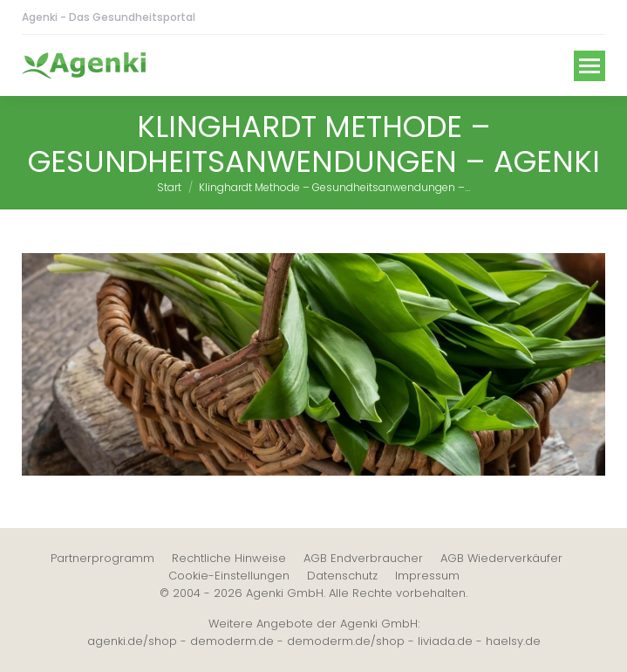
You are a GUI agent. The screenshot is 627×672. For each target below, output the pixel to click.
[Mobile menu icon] (590, 66)
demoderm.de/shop (346, 641)
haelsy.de (513, 641)
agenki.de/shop (132, 641)
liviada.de (445, 641)
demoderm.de (232, 641)
